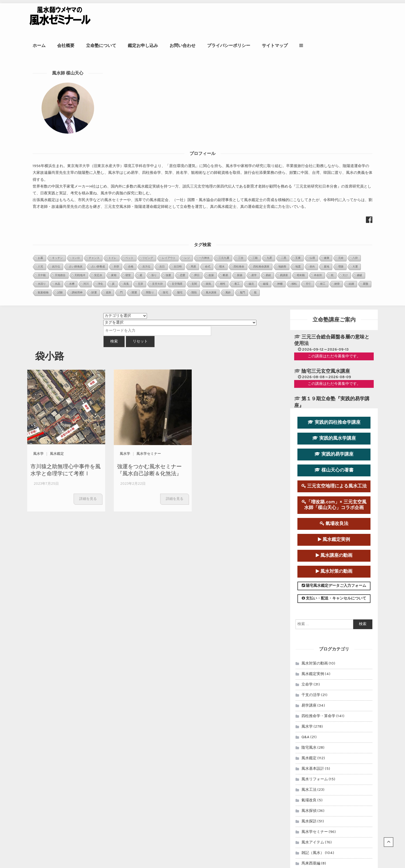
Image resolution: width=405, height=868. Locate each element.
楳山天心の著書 (334, 198)
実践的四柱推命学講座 (334, 150)
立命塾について (176, 18)
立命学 (307, 413)
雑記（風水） (313, 581)
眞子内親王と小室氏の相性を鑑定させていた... (186, 711)
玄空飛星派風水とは (163, 768)
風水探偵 (309, 539)
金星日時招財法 (160, 761)
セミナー (309, 644)
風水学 (38, 182)
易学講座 (309, 434)
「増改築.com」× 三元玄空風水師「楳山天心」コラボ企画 (334, 233)
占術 (305, 602)
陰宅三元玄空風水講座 (326, 99)
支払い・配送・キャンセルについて (334, 327)
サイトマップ (349, 18)
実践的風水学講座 (334, 166)
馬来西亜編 (311, 591)
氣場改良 (309, 528)
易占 (305, 634)
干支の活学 (311, 423)
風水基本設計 (313, 497)
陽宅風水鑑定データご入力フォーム (334, 314)
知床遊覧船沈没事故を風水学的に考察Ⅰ (180, 789)
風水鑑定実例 (334, 268)
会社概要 (140, 18)
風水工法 (309, 518)
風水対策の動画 (334, 300)
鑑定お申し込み (218, 18)
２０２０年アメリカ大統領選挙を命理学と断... (186, 724)
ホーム (114, 18)
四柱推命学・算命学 (318, 444)
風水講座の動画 (334, 284)
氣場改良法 (334, 252)
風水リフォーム (315, 507)
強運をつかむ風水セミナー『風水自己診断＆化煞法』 (149, 198)
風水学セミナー (149, 182)
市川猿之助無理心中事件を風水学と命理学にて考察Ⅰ (66, 198)
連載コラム (311, 655)
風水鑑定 (57, 182)
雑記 (305, 665)
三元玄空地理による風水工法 (334, 214)
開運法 (307, 623)
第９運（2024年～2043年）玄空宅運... (181, 718)
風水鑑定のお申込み (331, 706)
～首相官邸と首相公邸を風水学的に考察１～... (186, 731)
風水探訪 (309, 549)
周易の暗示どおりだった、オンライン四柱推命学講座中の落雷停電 (203, 782)
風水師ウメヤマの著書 (331, 740)
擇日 (305, 613)
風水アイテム (313, 570)
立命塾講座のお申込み (331, 723)
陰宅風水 (309, 476)
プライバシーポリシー (303, 18)
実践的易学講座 (334, 182)
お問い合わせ (257, 18)
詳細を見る (88, 227)
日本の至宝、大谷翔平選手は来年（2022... (183, 738)
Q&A (306, 465)
